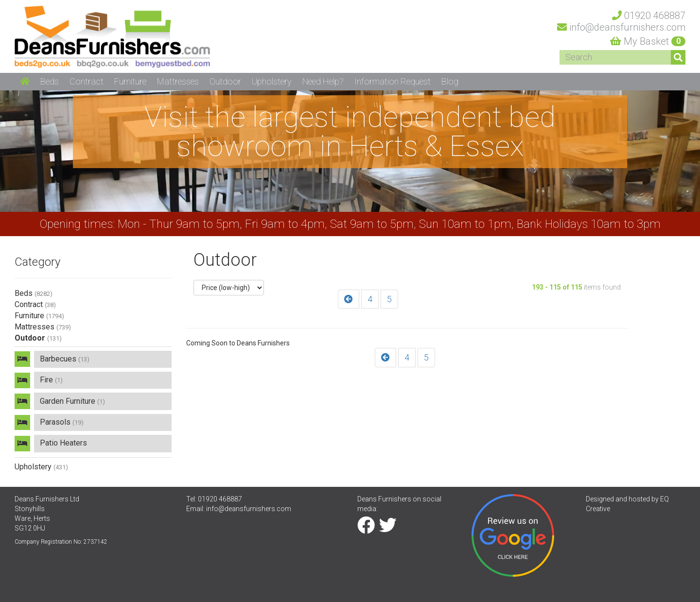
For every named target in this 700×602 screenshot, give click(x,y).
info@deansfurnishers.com (249, 510)
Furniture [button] (130, 81)
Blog (450, 81)
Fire (52, 380)
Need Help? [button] (323, 81)
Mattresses (43, 327)
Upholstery (41, 467)
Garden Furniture (73, 401)
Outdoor (38, 338)
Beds (34, 293)
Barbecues (65, 359)
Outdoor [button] (225, 81)
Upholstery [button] (272, 81)
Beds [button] (50, 81)
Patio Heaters (64, 444)
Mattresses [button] (178, 81)
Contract (35, 304)
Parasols (62, 422)
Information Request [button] (393, 81)
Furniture (39, 316)
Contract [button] (87, 81)
